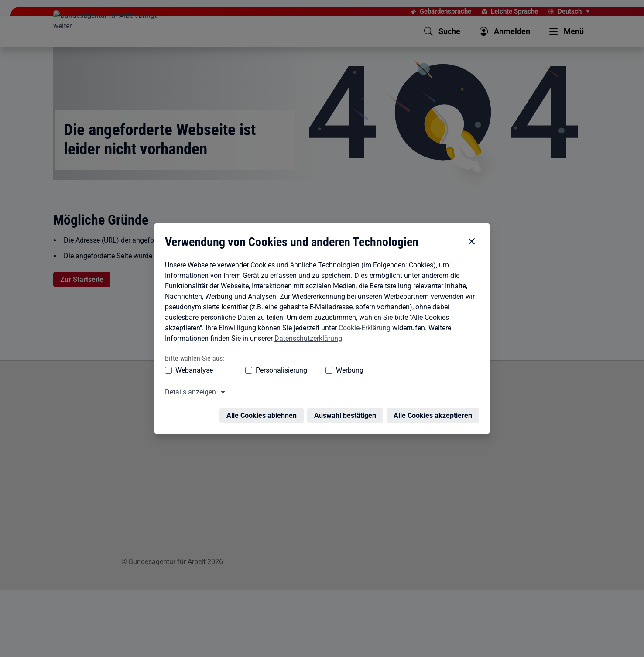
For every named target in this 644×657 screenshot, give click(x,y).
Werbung (350, 350)
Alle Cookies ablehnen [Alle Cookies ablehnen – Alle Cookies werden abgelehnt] (262, 395)
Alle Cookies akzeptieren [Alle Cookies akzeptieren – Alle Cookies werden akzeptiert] (433, 395)
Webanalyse (194, 350)
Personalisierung (281, 350)
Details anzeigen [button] (190, 372)
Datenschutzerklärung (308, 318)
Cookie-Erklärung (365, 308)
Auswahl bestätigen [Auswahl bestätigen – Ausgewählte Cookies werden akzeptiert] (345, 395)
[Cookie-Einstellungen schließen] (471, 222)
